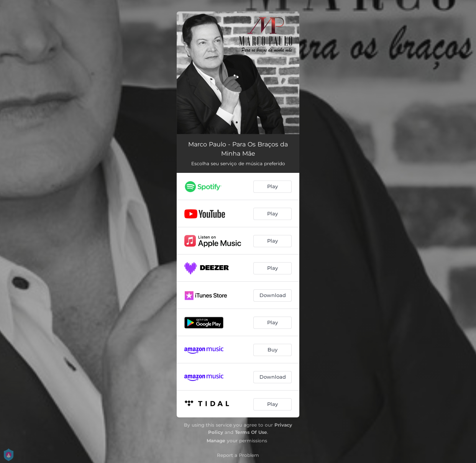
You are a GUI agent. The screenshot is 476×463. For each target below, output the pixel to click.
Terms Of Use (251, 432)
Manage (216, 441)
